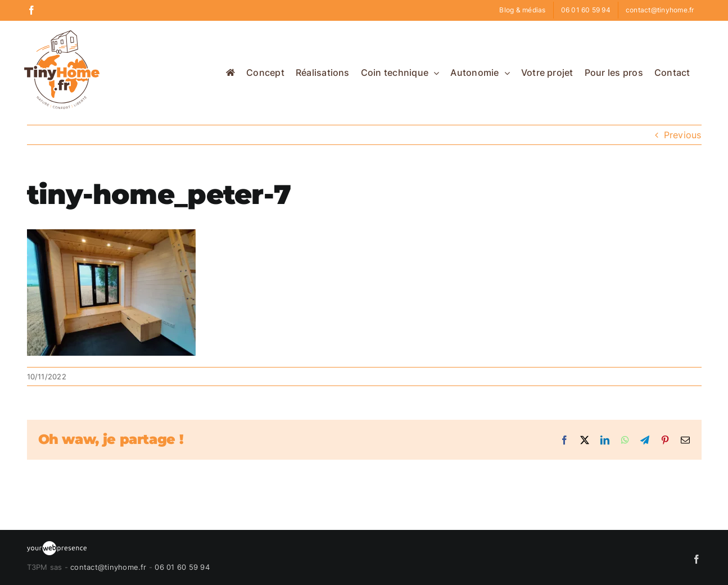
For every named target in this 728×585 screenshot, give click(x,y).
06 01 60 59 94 (182, 567)
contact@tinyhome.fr (108, 567)
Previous (683, 135)
